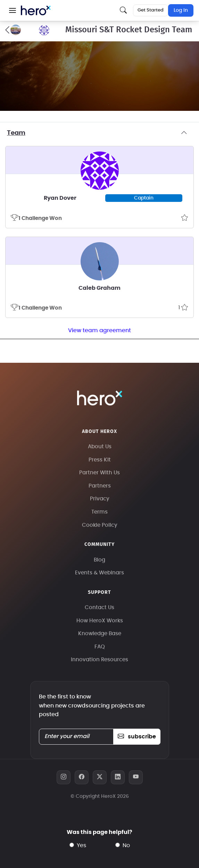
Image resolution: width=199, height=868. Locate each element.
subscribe (137, 737)
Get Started (151, 10)
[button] (13, 10)
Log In (181, 10)
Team (99, 133)
